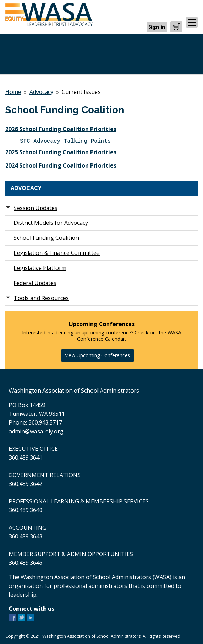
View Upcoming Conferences (97, 355)
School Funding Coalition (46, 238)
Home (13, 92)
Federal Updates (35, 283)
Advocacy (41, 92)
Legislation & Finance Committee (57, 253)
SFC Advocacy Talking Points (65, 141)
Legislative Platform (40, 268)
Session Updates (36, 208)
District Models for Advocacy (51, 223)
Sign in (157, 27)
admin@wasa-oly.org (36, 431)
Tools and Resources (41, 298)
